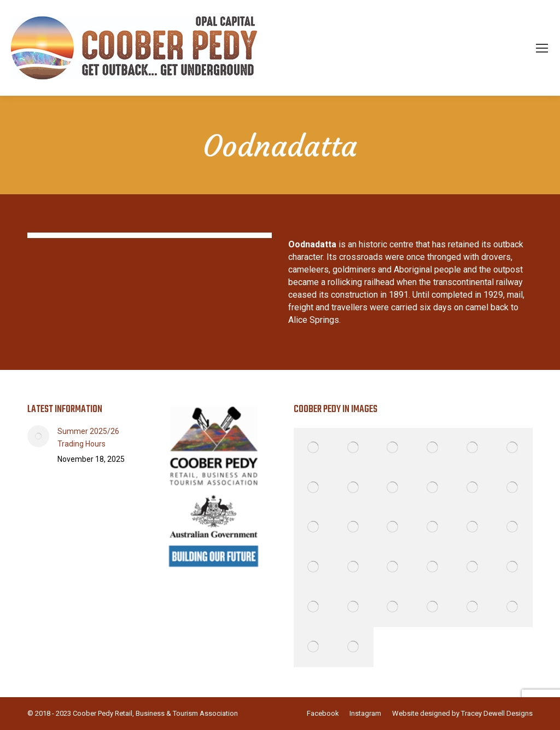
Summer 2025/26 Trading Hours (88, 438)
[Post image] (38, 436)
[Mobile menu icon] (542, 48)
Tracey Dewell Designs (497, 713)
